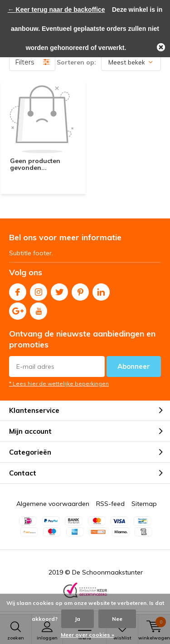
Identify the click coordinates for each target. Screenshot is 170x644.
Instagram (39, 290)
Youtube (39, 309)
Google (18, 309)
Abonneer (134, 366)
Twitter (59, 290)
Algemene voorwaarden (53, 504)
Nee (117, 619)
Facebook (18, 290)
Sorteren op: (76, 62)
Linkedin (101, 290)
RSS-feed (110, 504)
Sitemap (144, 504)
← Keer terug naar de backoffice (56, 10)
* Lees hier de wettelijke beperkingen (59, 384)
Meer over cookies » (87, 635)
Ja (78, 619)
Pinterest (80, 290)
